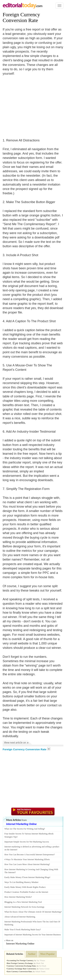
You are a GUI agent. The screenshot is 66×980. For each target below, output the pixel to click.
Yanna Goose (44, 969)
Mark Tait (40, 963)
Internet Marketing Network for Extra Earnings (24, 907)
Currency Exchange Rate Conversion (21, 969)
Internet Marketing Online (21, 824)
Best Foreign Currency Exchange (20, 963)
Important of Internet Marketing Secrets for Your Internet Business (33, 935)
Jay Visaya (41, 960)
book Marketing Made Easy (28, 930)
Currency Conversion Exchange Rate (21, 966)
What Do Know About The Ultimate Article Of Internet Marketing (32, 912)
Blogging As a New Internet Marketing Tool (23, 902)
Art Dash (43, 966)
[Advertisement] (32, 105)
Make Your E (10, 930)
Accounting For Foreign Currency (20, 960)
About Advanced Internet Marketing (20, 917)
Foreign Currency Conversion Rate (21, 17)
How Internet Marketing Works (18, 897)
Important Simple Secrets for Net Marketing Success (27, 842)
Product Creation (12, 892)
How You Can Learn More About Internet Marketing (27, 864)
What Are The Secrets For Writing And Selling (24, 829)
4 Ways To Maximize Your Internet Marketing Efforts (27, 859)
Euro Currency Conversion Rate (19, 971)
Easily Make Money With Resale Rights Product (25, 887)
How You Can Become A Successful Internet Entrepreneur (29, 855)
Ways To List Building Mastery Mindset (21, 882)
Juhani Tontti (40, 971)
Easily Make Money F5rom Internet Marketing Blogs (27, 877)
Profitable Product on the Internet (34, 892)
